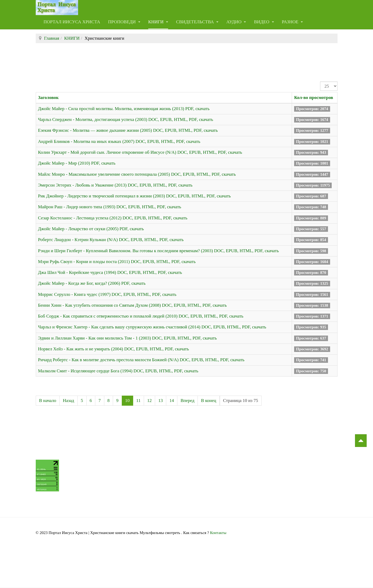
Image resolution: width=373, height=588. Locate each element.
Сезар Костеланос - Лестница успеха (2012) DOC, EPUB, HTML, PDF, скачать (113, 218)
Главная (52, 38)
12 (149, 401)
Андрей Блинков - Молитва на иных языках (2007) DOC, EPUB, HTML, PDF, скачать (119, 141)
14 (172, 401)
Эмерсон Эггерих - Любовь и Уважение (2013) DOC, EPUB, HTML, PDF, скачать (115, 185)
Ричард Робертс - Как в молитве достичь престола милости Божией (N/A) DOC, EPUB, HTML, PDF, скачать (141, 360)
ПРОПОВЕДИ (124, 22)
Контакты (218, 533)
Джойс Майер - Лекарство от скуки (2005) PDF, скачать (91, 229)
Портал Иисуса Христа (72, 22)
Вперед (187, 401)
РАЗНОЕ (293, 22)
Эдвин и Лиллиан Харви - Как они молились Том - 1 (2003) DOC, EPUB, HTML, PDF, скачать (127, 338)
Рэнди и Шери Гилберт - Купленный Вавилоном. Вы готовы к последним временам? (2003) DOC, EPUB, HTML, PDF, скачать (159, 251)
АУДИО (236, 22)
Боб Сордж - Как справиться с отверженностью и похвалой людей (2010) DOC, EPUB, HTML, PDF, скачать (141, 316)
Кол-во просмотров (314, 98)
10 (127, 401)
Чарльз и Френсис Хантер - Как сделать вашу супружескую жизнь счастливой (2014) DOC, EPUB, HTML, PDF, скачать (152, 327)
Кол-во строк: (320, 82)
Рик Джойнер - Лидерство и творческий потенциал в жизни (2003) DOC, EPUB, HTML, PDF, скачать (134, 196)
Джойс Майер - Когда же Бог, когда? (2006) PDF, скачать (92, 283)
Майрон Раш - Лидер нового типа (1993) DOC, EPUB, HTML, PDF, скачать (110, 207)
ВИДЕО (264, 22)
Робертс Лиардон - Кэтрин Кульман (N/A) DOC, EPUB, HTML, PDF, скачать (111, 240)
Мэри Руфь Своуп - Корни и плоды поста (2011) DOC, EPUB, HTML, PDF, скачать (117, 262)
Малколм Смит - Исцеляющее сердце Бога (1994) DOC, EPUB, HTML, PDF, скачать (118, 371)
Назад (68, 401)
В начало (48, 401)
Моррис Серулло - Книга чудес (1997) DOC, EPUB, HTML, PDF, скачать (107, 294)
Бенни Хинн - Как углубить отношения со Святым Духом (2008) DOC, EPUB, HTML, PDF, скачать (132, 305)
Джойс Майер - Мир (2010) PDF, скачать (77, 163)
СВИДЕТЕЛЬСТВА (197, 22)
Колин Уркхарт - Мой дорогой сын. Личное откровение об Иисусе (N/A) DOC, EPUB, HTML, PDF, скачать (140, 152)
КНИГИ (158, 22)
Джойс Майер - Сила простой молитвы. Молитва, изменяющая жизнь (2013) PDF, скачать (124, 109)
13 (161, 401)
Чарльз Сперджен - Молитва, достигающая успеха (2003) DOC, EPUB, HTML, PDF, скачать (126, 119)
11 (138, 401)
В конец (208, 401)
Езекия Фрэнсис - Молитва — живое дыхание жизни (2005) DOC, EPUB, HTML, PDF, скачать (128, 130)
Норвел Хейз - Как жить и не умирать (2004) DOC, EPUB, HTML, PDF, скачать (114, 349)
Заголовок (48, 98)
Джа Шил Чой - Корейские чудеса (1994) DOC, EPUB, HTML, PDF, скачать (110, 272)
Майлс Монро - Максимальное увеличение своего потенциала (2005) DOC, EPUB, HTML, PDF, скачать (137, 174)
